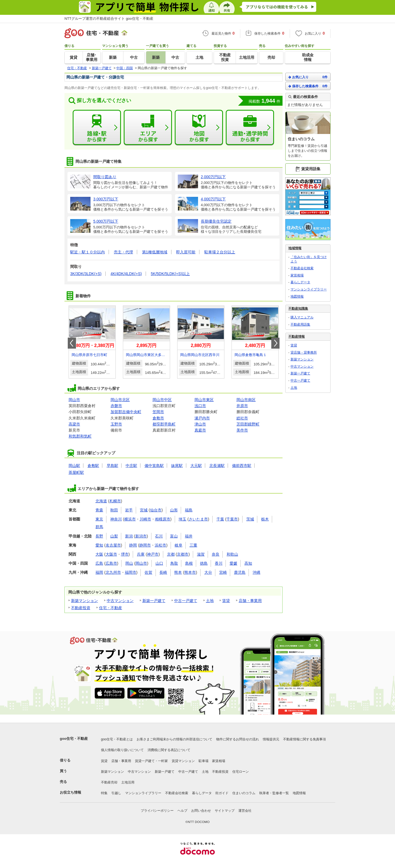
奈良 (216, 554)
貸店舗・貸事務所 (304, 352)
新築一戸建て (154, 601)
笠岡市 (158, 412)
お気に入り (308, 77)
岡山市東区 (204, 400)
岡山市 (74, 400)
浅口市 (200, 406)
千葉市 (232, 519)
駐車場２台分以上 (220, 252)
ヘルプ (182, 811)
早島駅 (112, 466)
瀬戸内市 (202, 418)
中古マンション (120, 601)
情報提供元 (271, 739)
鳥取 (174, 563)
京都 (171, 554)
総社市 (242, 418)
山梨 (114, 536)
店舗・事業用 (250, 601)
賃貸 (226, 601)
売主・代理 (123, 252)
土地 (210, 601)
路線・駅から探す (97, 128)
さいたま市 (198, 519)
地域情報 (295, 248)
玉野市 (116, 424)
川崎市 (145, 519)
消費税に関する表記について (169, 750)
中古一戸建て (186, 601)
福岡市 (131, 572)
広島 (99, 563)
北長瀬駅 (217, 466)
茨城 (250, 519)
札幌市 (115, 501)
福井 (189, 536)
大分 (208, 572)
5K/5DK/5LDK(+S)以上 (170, 274)
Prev (72, 343)
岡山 (129, 563)
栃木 (265, 519)
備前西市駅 (242, 466)
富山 (174, 536)
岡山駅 (74, 466)
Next (275, 343)
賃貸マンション (183, 761)
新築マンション (84, 601)
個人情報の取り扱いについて (122, 750)
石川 (159, 536)
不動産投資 (81, 608)
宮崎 (223, 572)
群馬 (99, 527)
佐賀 (148, 572)
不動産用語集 (300, 324)
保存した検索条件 (308, 86)
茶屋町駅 (76, 472)
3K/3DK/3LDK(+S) (86, 274)
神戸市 (153, 554)
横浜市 (130, 519)
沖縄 (256, 572)
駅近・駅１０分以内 (88, 252)
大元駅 (196, 466)
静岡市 (145, 545)
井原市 (242, 406)
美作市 (242, 430)
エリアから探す (148, 128)
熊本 (178, 572)
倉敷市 (158, 418)
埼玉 (182, 519)
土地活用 (128, 782)
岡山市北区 (120, 400)
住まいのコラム (244, 793)
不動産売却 (109, 782)
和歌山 (232, 554)
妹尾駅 (177, 466)
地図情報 (297, 296)
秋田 (114, 510)
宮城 (144, 510)
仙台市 (156, 510)
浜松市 (160, 545)
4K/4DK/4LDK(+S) (126, 274)
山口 (159, 563)
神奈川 (116, 519)
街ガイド (222, 793)
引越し (116, 793)
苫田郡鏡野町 (248, 424)
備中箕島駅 (154, 466)
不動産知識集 (298, 309)
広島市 (111, 563)
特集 (104, 793)
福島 (189, 510)
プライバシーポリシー (157, 811)
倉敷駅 (93, 466)
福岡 (99, 572)
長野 (99, 536)
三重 (193, 545)
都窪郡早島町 (164, 424)
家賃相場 (297, 275)
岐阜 (179, 545)
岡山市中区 (162, 400)
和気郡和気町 (80, 436)
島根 (189, 563)
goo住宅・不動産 (74, 739)
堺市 (125, 554)
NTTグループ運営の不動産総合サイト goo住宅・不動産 (109, 19)
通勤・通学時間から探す (250, 128)
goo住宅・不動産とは (117, 739)
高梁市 (74, 424)
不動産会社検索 (302, 268)
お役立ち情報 (70, 792)
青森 (99, 510)
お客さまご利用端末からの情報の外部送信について (174, 739)
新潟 (129, 536)
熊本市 (190, 572)
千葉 (220, 519)
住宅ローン (241, 772)
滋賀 (201, 554)
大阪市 (111, 554)
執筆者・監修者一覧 (274, 793)
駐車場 (204, 761)
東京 (99, 519)
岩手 (129, 510)
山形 (174, 510)
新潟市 (141, 536)
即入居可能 (186, 252)
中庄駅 (131, 466)
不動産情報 (297, 337)
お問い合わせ (201, 811)
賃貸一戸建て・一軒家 (151, 761)
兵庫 (141, 554)
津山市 (200, 424)
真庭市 (200, 430)
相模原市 (163, 519)
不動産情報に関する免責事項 (304, 739)
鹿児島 (240, 572)
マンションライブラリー (309, 289)
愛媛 (233, 563)
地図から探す (199, 128)
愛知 (99, 545)
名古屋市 (113, 545)
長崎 (163, 572)
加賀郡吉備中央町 (126, 412)
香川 (219, 563)
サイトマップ (225, 811)
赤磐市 (116, 406)
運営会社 (245, 811)
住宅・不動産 (111, 608)
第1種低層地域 (155, 252)
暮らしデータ (300, 282)
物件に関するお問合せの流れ (238, 739)
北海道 (101, 501)
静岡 (133, 545)
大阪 (99, 554)
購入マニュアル (302, 317)
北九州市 (113, 572)
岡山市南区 (246, 400)
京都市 (183, 554)
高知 (248, 563)
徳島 (204, 563)
